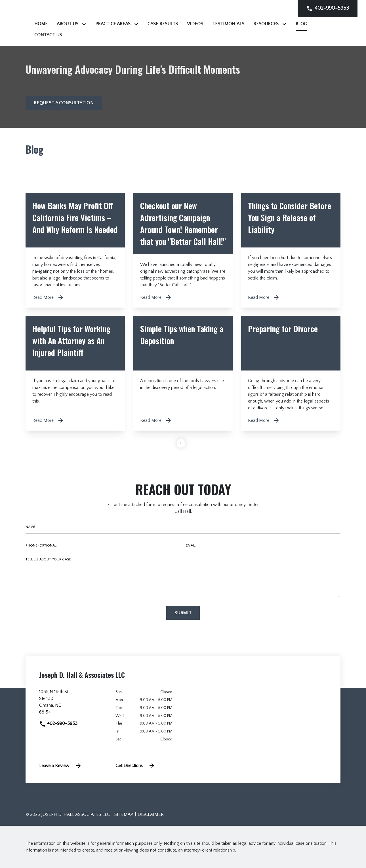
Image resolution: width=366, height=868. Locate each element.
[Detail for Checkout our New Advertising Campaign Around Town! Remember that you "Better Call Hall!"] (183, 251)
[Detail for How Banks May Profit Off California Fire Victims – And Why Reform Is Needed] (75, 251)
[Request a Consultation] (64, 103)
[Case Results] (234, 24)
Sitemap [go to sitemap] (124, 815)
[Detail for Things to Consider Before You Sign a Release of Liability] (291, 251)
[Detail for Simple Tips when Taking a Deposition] (183, 374)
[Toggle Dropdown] (156, 24)
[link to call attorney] (328, 8)
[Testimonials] (299, 24)
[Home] (112, 24)
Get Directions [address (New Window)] (135, 766)
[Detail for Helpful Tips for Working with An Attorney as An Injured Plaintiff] (75, 374)
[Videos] (266, 24)
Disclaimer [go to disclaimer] (151, 815)
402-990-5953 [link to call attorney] (58, 724)
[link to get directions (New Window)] (73, 705)
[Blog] (153, 35)
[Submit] (183, 613)
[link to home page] (61, 23)
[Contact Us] (182, 35)
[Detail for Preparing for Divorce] (291, 374)
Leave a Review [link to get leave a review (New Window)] (60, 766)
